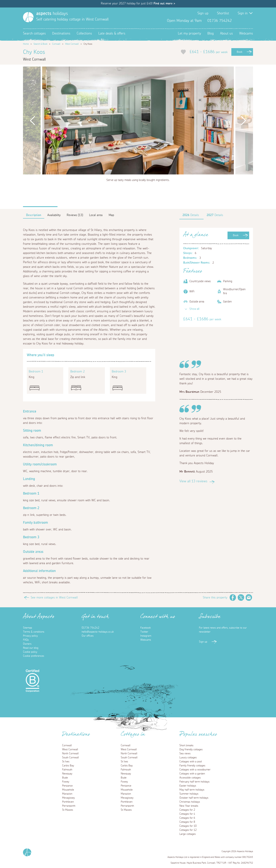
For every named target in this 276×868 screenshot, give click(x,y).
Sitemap (28, 628)
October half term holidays (194, 798)
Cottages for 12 (188, 830)
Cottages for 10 (188, 826)
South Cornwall (70, 758)
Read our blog (31, 648)
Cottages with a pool (191, 762)
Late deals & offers (112, 34)
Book (239, 52)
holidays (52, 14)
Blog (211, 34)
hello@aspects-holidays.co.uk (98, 632)
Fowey (66, 782)
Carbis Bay (68, 766)
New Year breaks (189, 806)
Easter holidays (188, 786)
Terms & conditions (34, 632)
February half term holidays (194, 782)
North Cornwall (70, 754)
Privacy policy (30, 636)
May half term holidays (192, 790)
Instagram (250, 21)
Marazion (67, 794)
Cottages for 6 (187, 818)
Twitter (244, 21)
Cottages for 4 (187, 814)
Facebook (238, 21)
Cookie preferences (34, 656)
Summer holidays (189, 794)
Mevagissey (68, 798)
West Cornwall (72, 44)
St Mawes (68, 810)
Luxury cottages (188, 758)
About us (226, 34)
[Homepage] (28, 17)
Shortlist (223, 13)
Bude (65, 778)
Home (26, 44)
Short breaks (186, 746)
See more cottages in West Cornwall (54, 598)
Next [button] (243, 120)
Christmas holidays (190, 802)
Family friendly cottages (192, 766)
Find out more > (164, 3)
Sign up (203, 13)
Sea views (185, 754)
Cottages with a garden (192, 774)
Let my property (189, 34)
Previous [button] (33, 120)
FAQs (26, 640)
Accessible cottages (190, 778)
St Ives (66, 762)
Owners (27, 644)
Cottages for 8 (187, 822)
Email (249, 598)
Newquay (67, 774)
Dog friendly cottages (191, 750)
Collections (84, 34)
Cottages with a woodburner (195, 770)
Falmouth (67, 770)
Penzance (67, 786)
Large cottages (188, 834)
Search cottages (34, 34)
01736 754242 (90, 628)
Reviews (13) (75, 215)
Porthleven (68, 802)
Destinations (61, 34)
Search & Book (40, 44)
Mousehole (68, 790)
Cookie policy (30, 652)
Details (191, 215)
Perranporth (69, 806)
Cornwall (56, 44)
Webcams (246, 34)
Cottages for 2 (187, 810)
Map (111, 215)
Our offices (88, 636)
